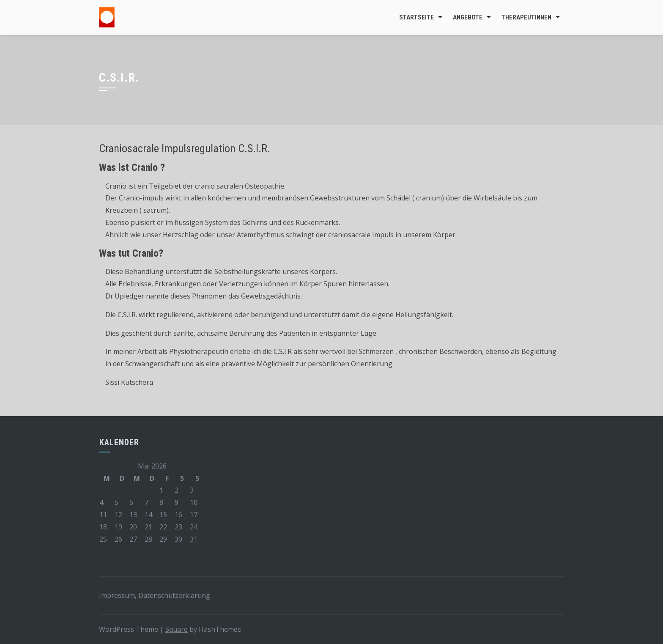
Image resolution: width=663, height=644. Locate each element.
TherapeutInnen (526, 17)
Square (177, 629)
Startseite (416, 17)
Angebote (468, 17)
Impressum (117, 595)
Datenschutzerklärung (174, 595)
